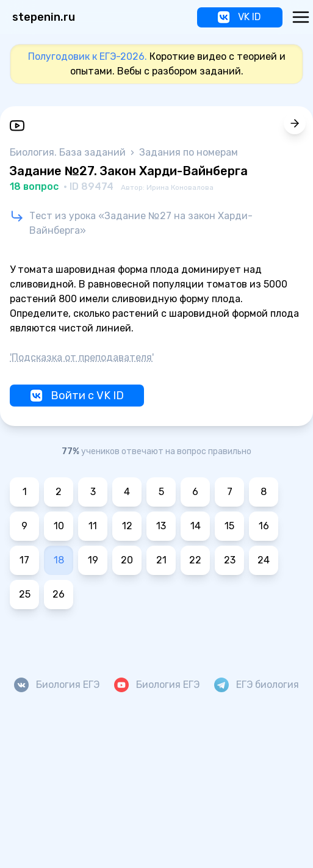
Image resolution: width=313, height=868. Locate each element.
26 (59, 594)
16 (264, 526)
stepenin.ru (44, 17)
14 (196, 526)
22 (195, 560)
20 (127, 560)
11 (93, 526)
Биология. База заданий (69, 152)
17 (24, 560)
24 (264, 560)
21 (161, 560)
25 (25, 594)
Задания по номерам (189, 152)
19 (93, 560)
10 (59, 526)
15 (229, 526)
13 (161, 526)
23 (230, 560)
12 (127, 526)
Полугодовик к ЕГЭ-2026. (88, 56)
